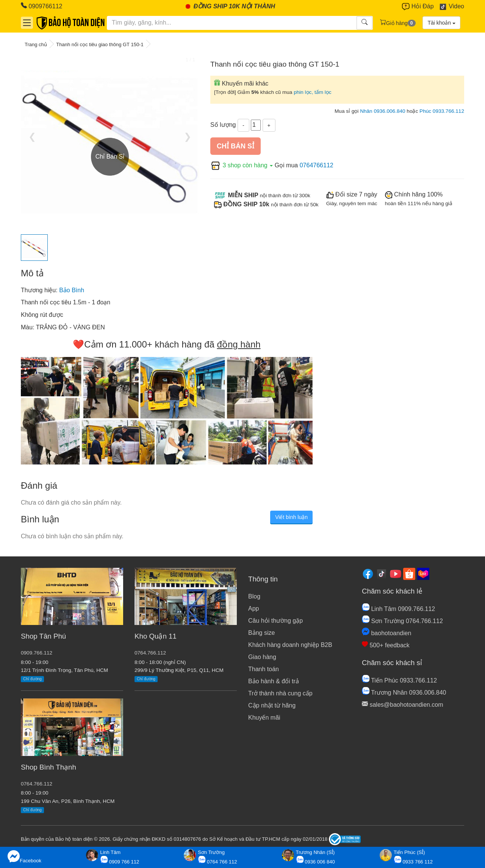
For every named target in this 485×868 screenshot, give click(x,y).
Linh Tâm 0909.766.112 (398, 609)
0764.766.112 (37, 784)
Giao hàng (262, 657)
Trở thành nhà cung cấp (280, 693)
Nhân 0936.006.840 (383, 111)
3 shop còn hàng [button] (242, 165)
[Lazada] (423, 574)
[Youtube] (396, 574)
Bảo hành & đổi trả (274, 681)
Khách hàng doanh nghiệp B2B (290, 645)
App (253, 609)
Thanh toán (264, 669)
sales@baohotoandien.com (403, 705)
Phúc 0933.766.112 (442, 111)
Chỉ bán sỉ (235, 146)
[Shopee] (409, 574)
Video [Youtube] (451, 7)
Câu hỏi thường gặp (275, 621)
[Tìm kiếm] (232, 23)
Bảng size (261, 633)
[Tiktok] (382, 574)
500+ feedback (386, 645)
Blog (254, 596)
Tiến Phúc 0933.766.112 (399, 680)
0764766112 (317, 165)
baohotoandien (386, 633)
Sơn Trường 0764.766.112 (402, 621)
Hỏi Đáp (418, 7)
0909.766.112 (37, 653)
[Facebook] (368, 574)
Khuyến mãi (264, 718)
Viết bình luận (291, 517)
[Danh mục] (27, 23)
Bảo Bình (72, 290)
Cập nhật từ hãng (272, 705)
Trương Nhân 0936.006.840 (404, 693)
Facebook (24, 857)
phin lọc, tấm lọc (313, 92)
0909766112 (41, 6)
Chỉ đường (32, 679)
